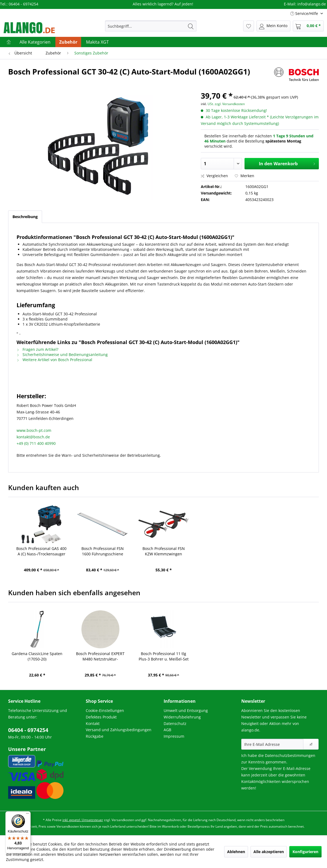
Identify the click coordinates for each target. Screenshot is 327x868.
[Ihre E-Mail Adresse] (272, 744)
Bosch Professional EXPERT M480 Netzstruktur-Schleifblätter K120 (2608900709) (100, 656)
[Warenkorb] (308, 26)
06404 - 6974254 (28, 730)
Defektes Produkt (101, 717)
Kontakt (93, 723)
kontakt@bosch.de (33, 437)
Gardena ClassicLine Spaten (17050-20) (37, 656)
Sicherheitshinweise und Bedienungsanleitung (62, 354)
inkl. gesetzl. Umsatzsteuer (83, 820)
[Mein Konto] (273, 26)
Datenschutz (175, 723)
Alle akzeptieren (269, 852)
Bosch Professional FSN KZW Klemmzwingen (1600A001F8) (164, 551)
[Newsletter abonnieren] (311, 744)
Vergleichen (214, 176)
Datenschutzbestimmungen (290, 755)
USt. (211, 104)
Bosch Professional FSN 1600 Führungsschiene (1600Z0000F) (103, 551)
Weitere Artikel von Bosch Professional (54, 360)
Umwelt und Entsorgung (186, 710)
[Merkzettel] (249, 26)
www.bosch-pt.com (34, 430)
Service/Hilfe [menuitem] (305, 13)
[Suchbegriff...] (151, 26)
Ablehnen (236, 852)
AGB (167, 730)
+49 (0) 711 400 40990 (36, 443)
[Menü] (27, 815)
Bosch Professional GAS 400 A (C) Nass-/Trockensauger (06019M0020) (41, 551)
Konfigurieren (305, 852)
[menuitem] (151, 26)
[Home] (9, 42)
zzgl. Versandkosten (230, 104)
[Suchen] (191, 26)
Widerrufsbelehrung (182, 717)
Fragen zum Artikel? (37, 349)
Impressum (174, 736)
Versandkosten (123, 820)
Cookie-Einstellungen (105, 710)
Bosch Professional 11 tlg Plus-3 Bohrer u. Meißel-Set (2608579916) (164, 656)
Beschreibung (25, 217)
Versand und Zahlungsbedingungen (119, 730)
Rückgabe (95, 736)
